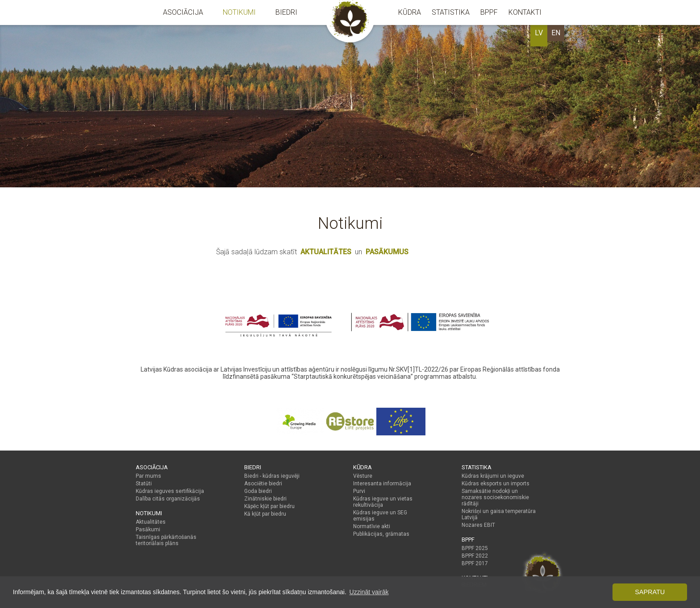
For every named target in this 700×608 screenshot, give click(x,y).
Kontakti (525, 12)
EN (556, 33)
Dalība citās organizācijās (168, 499)
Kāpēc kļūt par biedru (269, 506)
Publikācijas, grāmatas (381, 534)
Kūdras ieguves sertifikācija (170, 491)
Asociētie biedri (263, 484)
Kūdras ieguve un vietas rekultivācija (383, 502)
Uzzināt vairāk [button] (369, 592)
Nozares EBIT (478, 525)
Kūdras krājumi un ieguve (493, 476)
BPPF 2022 (475, 556)
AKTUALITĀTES (326, 252)
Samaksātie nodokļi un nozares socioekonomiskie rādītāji (495, 497)
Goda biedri (258, 491)
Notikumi (239, 12)
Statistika (451, 12)
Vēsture (363, 476)
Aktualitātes (151, 522)
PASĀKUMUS (387, 252)
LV (539, 33)
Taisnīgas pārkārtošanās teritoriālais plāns (166, 540)
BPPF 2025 (475, 548)
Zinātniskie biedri (265, 499)
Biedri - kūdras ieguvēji (272, 476)
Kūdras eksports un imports (496, 484)
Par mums (148, 476)
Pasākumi (148, 529)
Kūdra (410, 12)
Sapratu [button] (650, 592)
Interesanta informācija (382, 484)
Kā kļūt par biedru (265, 514)
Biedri (286, 12)
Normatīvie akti (372, 526)
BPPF (489, 12)
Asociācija (183, 12)
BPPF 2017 (475, 563)
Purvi (359, 491)
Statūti (144, 484)
